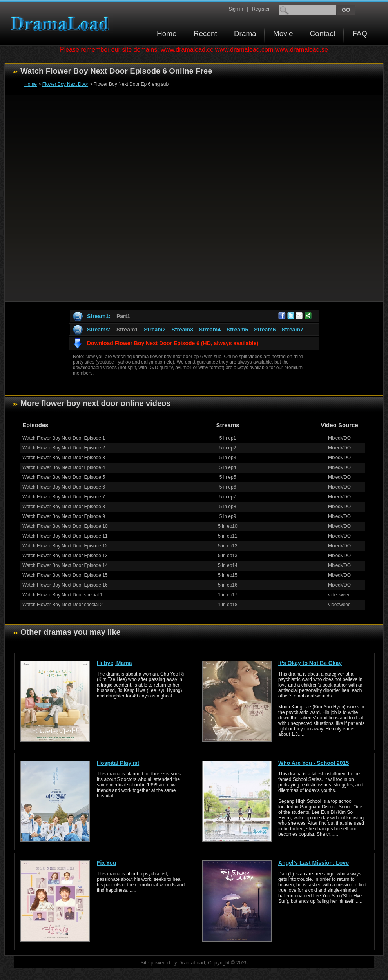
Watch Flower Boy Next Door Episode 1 (64, 438)
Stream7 (293, 330)
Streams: (99, 330)
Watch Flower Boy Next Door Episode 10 (65, 526)
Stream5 (237, 330)
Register (261, 9)
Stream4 (210, 330)
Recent (205, 34)
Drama (245, 34)
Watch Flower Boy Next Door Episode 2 (64, 448)
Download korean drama (62, 24)
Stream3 (182, 330)
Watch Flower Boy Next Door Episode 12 (65, 546)
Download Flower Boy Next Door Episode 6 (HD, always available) (173, 343)
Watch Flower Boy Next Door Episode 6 (64, 487)
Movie (283, 34)
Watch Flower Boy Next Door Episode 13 (65, 556)
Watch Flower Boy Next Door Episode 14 (65, 565)
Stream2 (155, 330)
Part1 (123, 316)
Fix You (106, 863)
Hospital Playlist (118, 763)
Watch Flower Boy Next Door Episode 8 (64, 507)
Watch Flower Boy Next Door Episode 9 (64, 516)
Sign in (236, 9)
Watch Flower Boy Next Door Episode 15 (65, 575)
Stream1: (99, 316)
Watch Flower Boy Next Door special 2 (63, 605)
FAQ (360, 34)
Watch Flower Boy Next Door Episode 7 (64, 497)
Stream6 (265, 330)
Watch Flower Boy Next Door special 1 (63, 595)
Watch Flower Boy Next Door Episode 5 (64, 477)
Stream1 (127, 330)
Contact (323, 34)
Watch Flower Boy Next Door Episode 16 (65, 585)
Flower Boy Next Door (65, 84)
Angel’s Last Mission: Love (314, 863)
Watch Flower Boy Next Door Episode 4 (64, 467)
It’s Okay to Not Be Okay (310, 663)
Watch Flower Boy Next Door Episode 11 (65, 536)
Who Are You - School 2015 (314, 763)
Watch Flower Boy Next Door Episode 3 (64, 458)
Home (167, 34)
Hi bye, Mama (114, 663)
